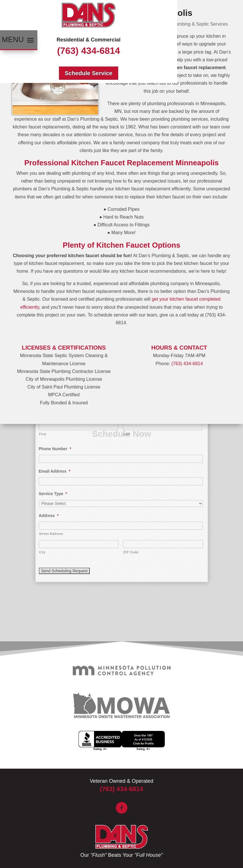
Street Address (51, 444)
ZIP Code (131, 462)
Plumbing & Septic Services (200, 24)
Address (49, 425)
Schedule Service (89, 73)
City (42, 462)
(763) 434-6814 (88, 51)
